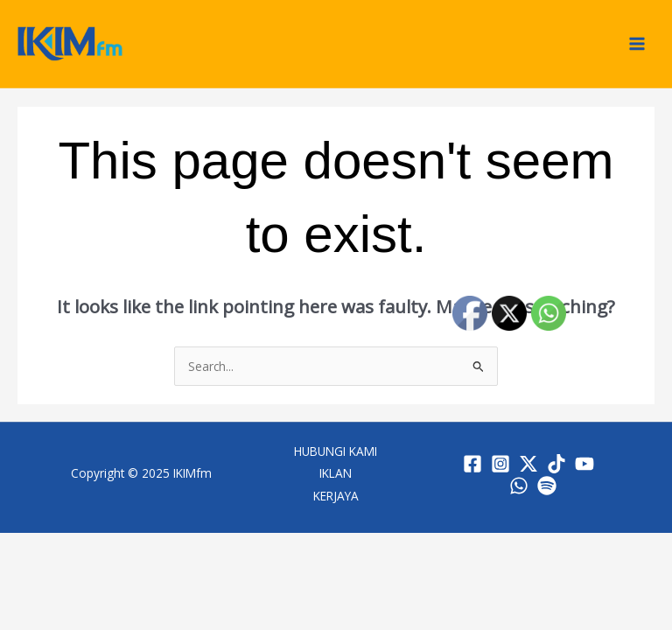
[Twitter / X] (528, 464)
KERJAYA (336, 496)
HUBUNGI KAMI (336, 451)
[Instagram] (500, 464)
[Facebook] (472, 464)
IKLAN (336, 473)
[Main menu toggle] (637, 44)
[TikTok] (556, 464)
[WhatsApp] (519, 486)
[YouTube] (584, 464)
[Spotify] (547, 486)
